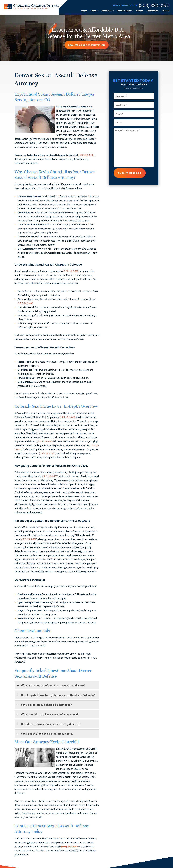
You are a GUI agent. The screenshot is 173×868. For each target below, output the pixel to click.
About (93, 11)
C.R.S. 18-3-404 (47, 453)
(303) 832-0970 (154, 5)
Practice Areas (124, 11)
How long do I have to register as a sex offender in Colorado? (56, 695)
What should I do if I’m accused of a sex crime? (47, 714)
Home (84, 11)
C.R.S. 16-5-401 (29, 539)
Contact (166, 11)
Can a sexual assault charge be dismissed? (44, 705)
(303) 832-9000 (86, 155)
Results (140, 11)
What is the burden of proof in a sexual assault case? (51, 685)
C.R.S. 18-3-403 (25, 303)
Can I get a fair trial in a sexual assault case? (45, 733)
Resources (107, 11)
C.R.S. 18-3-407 (50, 476)
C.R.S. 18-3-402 (71, 271)
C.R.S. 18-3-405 (45, 441)
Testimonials (153, 11)
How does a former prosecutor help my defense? (48, 724)
